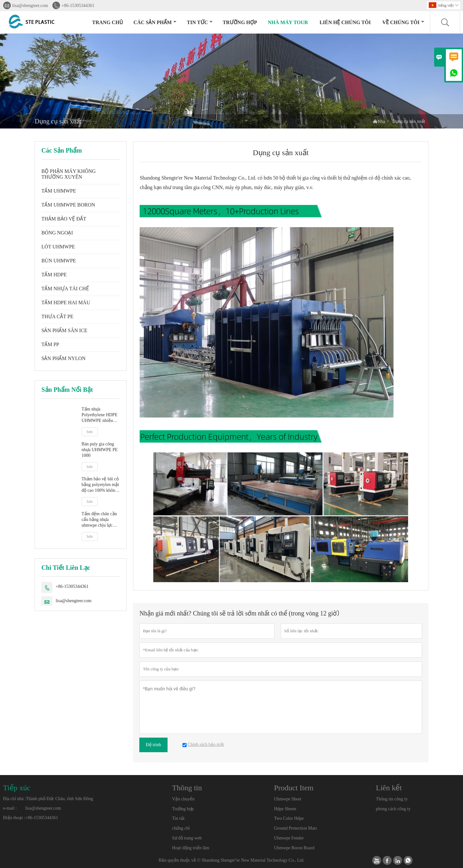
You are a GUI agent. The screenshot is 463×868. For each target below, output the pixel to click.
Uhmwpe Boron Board (294, 848)
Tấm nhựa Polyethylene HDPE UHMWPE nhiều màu (99, 415)
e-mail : (10, 808)
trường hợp (240, 22)
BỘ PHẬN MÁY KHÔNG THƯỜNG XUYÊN (68, 174)
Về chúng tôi (403, 22)
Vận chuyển (183, 799)
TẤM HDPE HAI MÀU (66, 302)
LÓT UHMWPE (58, 247)
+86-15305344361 (78, 6)
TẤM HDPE (54, 275)
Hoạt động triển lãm (191, 848)
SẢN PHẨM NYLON (63, 358)
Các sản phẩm (155, 22)
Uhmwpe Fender (289, 838)
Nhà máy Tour (288, 22)
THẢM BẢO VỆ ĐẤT (64, 219)
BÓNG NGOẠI (57, 233)
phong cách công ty (393, 809)
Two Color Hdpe (289, 818)
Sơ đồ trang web (187, 838)
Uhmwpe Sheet (288, 799)
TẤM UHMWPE (59, 191)
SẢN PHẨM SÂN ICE (64, 330)
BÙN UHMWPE (59, 261)
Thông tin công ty (392, 799)
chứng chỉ (181, 828)
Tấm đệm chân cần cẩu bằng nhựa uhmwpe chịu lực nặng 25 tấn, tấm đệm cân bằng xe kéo (99, 520)
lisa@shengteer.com (30, 6)
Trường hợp (183, 809)
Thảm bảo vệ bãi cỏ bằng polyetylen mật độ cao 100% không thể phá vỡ (100, 485)
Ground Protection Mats (295, 828)
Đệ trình (153, 745)
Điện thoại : (14, 818)
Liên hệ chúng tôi (345, 22)
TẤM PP (50, 344)
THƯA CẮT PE (57, 316)
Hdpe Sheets (285, 809)
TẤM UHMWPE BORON (68, 205)
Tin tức (200, 22)
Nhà (381, 122)
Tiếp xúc (17, 788)
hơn (90, 432)
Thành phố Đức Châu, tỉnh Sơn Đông (60, 799)
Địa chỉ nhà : (15, 799)
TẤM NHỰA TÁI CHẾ (65, 289)
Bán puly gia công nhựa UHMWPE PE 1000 (100, 450)
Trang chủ (107, 22)
